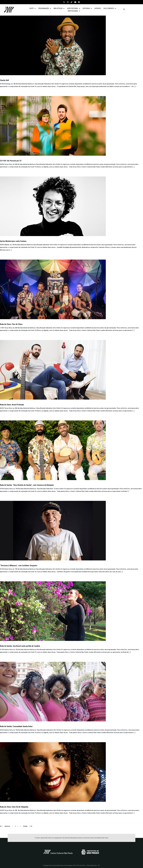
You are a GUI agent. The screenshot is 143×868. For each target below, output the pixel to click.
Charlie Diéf (4, 80)
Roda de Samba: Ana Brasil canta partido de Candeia (20, 646)
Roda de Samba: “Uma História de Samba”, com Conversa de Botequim (27, 485)
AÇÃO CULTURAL (74, 8)
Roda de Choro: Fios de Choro (11, 324)
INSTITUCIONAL (74, 11)
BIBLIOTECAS (59, 8)
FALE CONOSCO (110, 8)
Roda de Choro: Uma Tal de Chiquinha (14, 807)
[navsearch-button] (124, 10)
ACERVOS (98, 8)
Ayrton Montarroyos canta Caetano (13, 241)
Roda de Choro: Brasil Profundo (12, 405)
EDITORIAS (87, 8)
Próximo (25, 826)
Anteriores (7, 826)
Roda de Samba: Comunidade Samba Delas (16, 726)
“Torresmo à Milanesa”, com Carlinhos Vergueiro (19, 566)
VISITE (32, 8)
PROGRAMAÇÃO (45, 8)
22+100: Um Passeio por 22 (11, 161)
